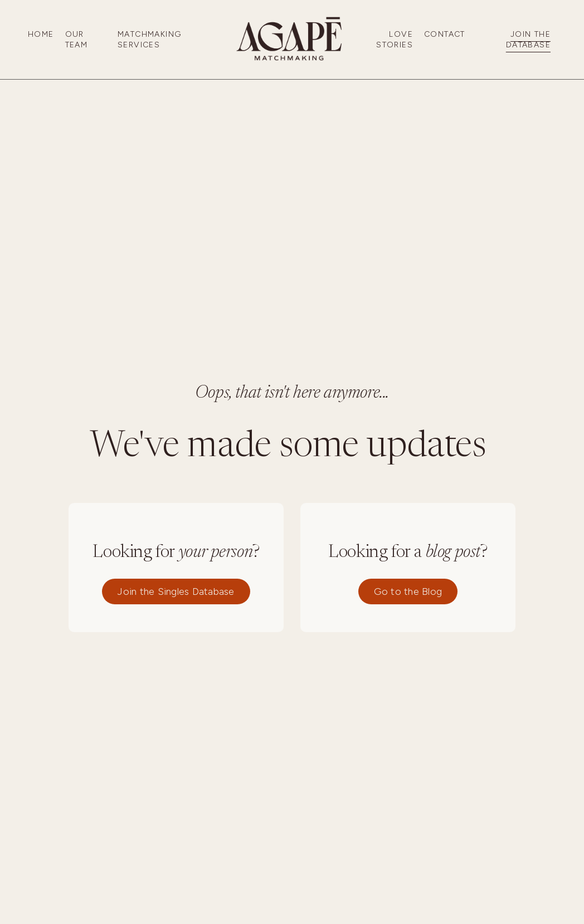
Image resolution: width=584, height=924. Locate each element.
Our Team (77, 40)
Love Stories (395, 40)
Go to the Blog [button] (408, 591)
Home (41, 34)
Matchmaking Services (149, 40)
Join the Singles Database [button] (176, 591)
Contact (445, 34)
